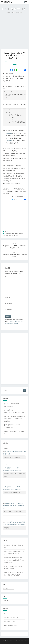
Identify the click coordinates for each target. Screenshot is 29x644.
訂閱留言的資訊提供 (10, 621)
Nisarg (15, 642)
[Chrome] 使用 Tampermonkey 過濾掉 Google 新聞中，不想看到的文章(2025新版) (14, 419)
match (16, 234)
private (21, 234)
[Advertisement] (14, 34)
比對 (10, 236)
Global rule (9, 133)
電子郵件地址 (9, 304)
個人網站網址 (9, 310)
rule (4, 236)
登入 (5, 614)
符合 (14, 236)
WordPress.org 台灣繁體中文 (12, 625)
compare (7, 234)
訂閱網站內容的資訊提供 (11, 618)
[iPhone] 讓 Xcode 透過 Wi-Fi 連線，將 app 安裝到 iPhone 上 (15, 255)
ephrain (18, 61)
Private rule (9, 141)
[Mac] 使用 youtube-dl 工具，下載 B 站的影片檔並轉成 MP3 (14, 246)
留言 (6, 276)
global (12, 234)
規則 (17, 236)
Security (7, 231)
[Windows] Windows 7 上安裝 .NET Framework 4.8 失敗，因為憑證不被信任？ (13, 506)
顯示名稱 (7, 298)
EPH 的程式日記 (7, 2)
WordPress (20, 640)
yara (7, 236)
